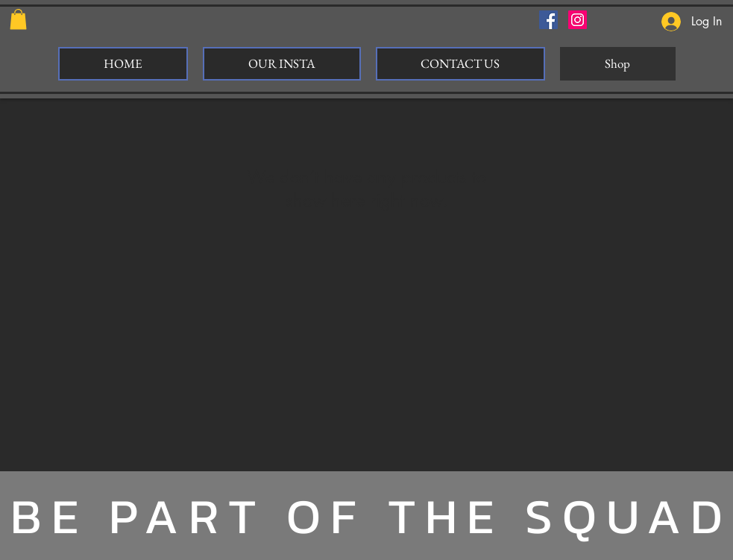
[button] (18, 19)
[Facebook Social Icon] (548, 20)
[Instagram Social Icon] (578, 20)
